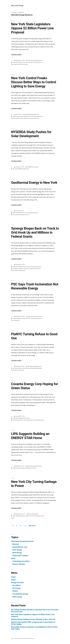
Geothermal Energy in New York (34, 183)
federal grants (37, 269)
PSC (29, 318)
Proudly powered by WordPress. (27, 638)
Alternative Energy (17, 368)
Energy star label (25, 468)
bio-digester (16, 269)
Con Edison (17, 585)
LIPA (30, 468)
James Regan (26, 420)
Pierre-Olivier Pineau (19, 64)
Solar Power (26, 169)
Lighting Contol (27, 118)
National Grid (14, 271)
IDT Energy (16, 588)
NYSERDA (29, 167)
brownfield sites (26, 368)
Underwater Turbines (20, 556)
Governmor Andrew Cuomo (19, 62)
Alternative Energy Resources (35, 60)
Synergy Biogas (22, 271)
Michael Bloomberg (35, 368)
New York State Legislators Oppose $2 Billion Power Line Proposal (32, 28)
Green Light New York (25, 116)
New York (15, 169)
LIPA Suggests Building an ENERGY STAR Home (30, 436)
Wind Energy (17, 553)
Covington (31, 269)
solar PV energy (34, 516)
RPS (41, 318)
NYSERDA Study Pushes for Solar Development (31, 134)
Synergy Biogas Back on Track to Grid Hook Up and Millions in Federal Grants (35, 232)
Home (13, 577)
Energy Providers (18, 582)
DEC (14, 215)
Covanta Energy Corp (18, 318)
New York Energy (17, 6)
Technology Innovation (33, 213)
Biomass (16, 544)
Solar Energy (35, 167)
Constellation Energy (20, 594)
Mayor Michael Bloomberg (19, 516)
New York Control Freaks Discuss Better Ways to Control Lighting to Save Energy (34, 82)
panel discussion (35, 118)
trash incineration (15, 320)
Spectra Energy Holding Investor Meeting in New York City (33, 619)
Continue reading (17, 54)
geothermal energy (20, 215)
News (29, 267)
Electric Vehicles (19, 564)
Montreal (28, 62)
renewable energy (35, 318)
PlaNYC (16, 370)
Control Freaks (16, 116)
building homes (16, 468)
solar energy (21, 370)
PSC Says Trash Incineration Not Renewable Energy (35, 286)
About (13, 580)
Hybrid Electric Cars (20, 547)
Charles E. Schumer (24, 269)
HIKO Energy (17, 597)
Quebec (26, 64)
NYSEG (15, 591)
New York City (34, 62)
